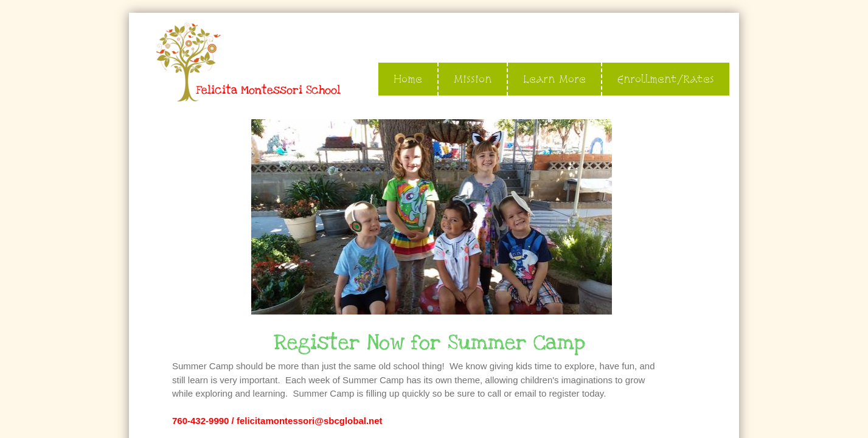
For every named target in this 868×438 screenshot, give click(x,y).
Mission (473, 79)
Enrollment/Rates (666, 79)
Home (408, 79)
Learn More (554, 79)
